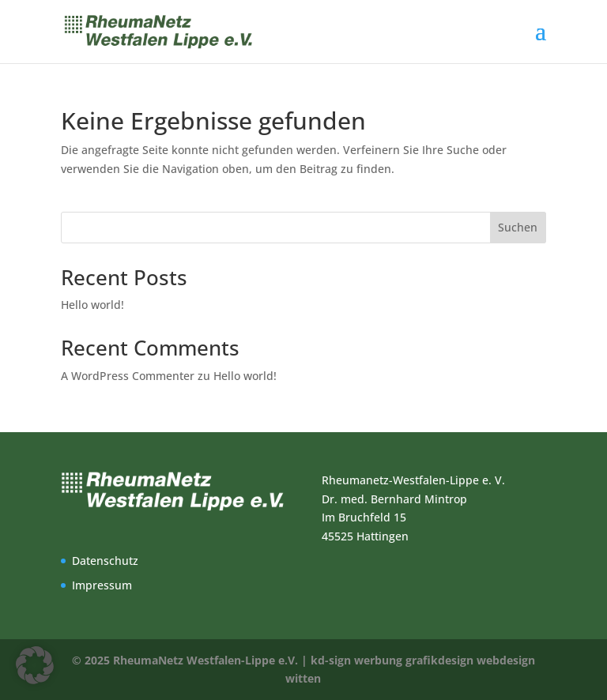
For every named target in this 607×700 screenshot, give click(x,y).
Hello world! (92, 305)
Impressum (102, 585)
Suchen (518, 227)
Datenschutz (105, 561)
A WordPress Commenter (128, 376)
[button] (35, 665)
